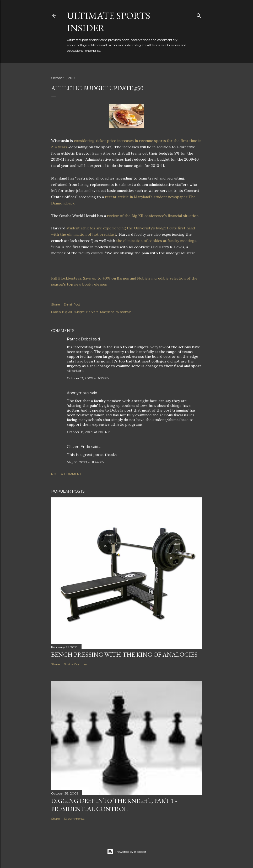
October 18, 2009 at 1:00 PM (89, 432)
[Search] (199, 15)
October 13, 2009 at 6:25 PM (88, 378)
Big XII (67, 312)
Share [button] (55, 304)
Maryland (107, 312)
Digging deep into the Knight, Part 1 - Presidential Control (114, 805)
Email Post (72, 304)
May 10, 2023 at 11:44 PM (86, 462)
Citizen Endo (79, 447)
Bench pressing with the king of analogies (124, 654)
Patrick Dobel (79, 339)
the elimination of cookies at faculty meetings (156, 241)
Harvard (92, 312)
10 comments (74, 819)
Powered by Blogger (127, 852)
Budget (79, 312)
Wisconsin (124, 312)
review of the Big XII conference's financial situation (152, 216)
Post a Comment (66, 474)
